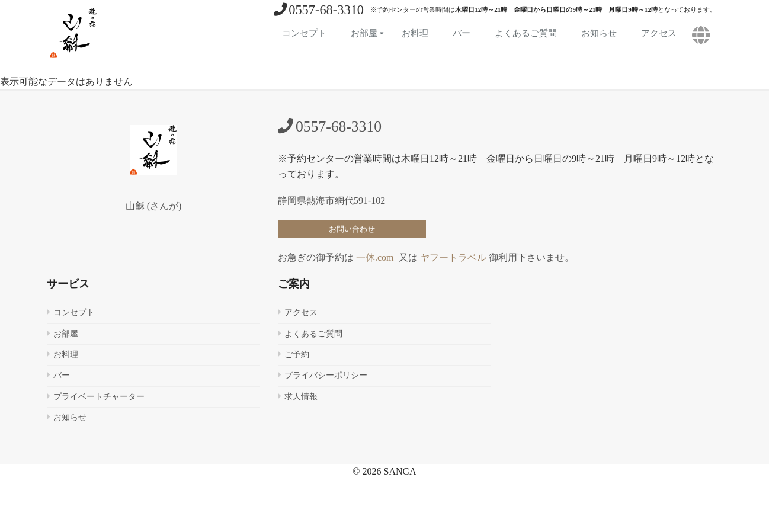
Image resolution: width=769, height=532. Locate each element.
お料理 (415, 33)
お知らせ (599, 33)
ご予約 (297, 355)
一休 (366, 257)
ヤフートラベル (453, 257)
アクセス (659, 33)
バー (462, 33)
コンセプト (304, 33)
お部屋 (364, 33)
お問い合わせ (352, 229)
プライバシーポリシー (326, 375)
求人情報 (301, 397)
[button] (701, 36)
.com (384, 257)
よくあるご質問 (526, 33)
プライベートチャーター (99, 397)
